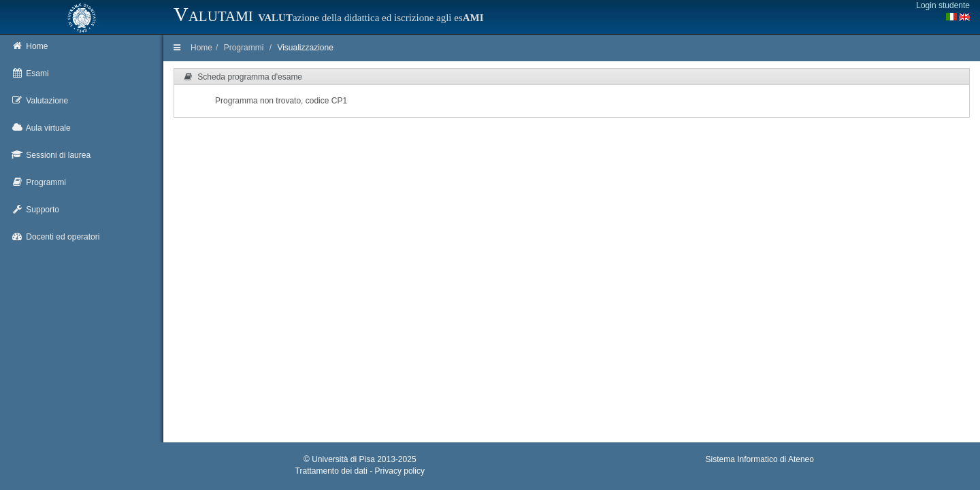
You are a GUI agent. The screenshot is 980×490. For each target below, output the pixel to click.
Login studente (943, 5)
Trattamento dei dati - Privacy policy (360, 471)
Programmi (244, 48)
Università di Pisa (343, 459)
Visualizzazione (305, 48)
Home (201, 48)
